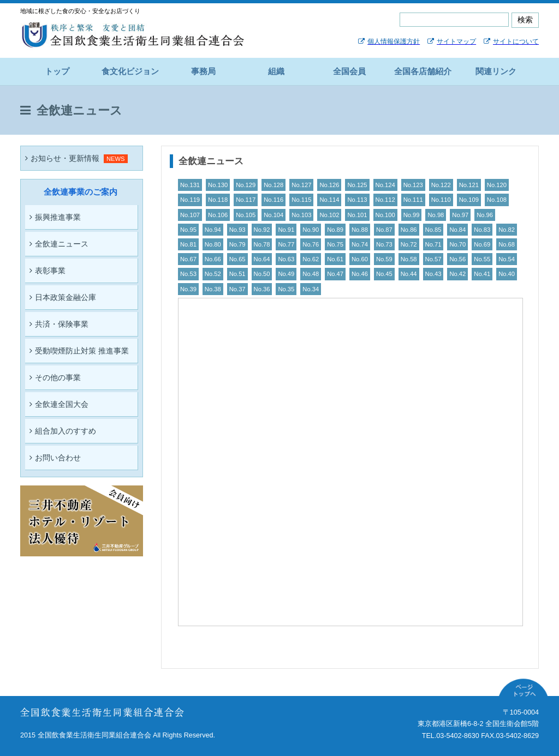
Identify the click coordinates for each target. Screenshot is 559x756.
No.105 (246, 215)
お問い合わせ (55, 458)
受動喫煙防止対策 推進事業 (79, 351)
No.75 (335, 244)
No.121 (469, 185)
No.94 (213, 230)
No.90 (311, 230)
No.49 (286, 274)
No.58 (409, 259)
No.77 (286, 244)
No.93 (237, 230)
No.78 (262, 244)
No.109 (469, 200)
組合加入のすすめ (63, 431)
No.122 (441, 185)
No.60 (360, 259)
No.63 (286, 259)
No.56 (457, 259)
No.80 (213, 244)
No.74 (360, 244)
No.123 (413, 185)
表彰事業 (47, 271)
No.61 (335, 259)
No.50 (262, 274)
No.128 (273, 185)
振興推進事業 (55, 217)
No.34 (311, 289)
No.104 (273, 215)
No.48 (311, 274)
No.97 (460, 215)
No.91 (286, 230)
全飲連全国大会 (59, 404)
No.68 (507, 244)
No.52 (213, 274)
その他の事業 (55, 377)
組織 (276, 71)
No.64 (262, 259)
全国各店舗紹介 (423, 71)
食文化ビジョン (130, 71)
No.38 (213, 289)
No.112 (385, 200)
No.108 (497, 200)
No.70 (457, 244)
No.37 (237, 289)
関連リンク (496, 71)
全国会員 (349, 71)
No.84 (457, 230)
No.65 (237, 259)
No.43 (433, 274)
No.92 (262, 230)
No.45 (384, 274)
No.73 (384, 244)
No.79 (237, 244)
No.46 (360, 274)
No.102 (329, 215)
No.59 (384, 259)
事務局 (203, 71)
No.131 (190, 185)
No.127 (301, 185)
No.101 (357, 215)
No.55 (482, 259)
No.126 (329, 185)
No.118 (218, 200)
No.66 (213, 259)
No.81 (188, 244)
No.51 (237, 274)
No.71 (433, 244)
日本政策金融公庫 (63, 297)
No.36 (262, 289)
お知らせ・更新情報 (62, 158)
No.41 (482, 274)
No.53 (188, 274)
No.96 (485, 215)
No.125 (357, 185)
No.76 (311, 244)
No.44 (409, 274)
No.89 (335, 230)
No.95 (188, 230)
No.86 (409, 230)
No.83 (482, 230)
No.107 (190, 215)
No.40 (507, 274)
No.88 (360, 230)
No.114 (329, 200)
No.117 (246, 200)
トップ (57, 71)
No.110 (441, 200)
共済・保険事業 (59, 324)
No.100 (385, 215)
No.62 (311, 259)
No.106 (218, 215)
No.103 (301, 215)
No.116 (273, 200)
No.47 (335, 274)
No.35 (286, 289)
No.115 (301, 200)
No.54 (507, 259)
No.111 (413, 200)
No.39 (188, 289)
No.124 (385, 185)
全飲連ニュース (59, 244)
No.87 (384, 230)
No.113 (357, 200)
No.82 (507, 230)
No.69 (482, 244)
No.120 (497, 185)
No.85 (433, 230)
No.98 (436, 215)
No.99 (412, 215)
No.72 (409, 244)
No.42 (457, 274)
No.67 (188, 259)
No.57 (433, 259)
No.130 (218, 185)
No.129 (246, 185)
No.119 (190, 200)
